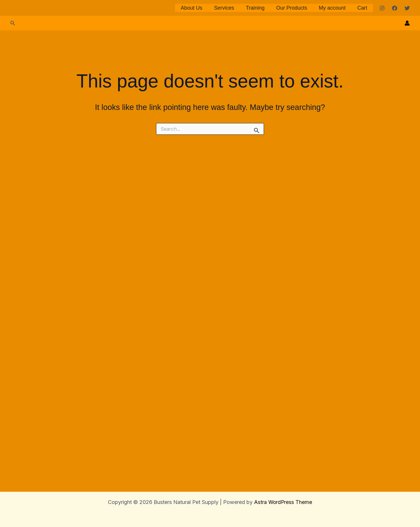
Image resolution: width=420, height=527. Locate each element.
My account (334, 168)
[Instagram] (382, 168)
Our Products (295, 168)
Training (259, 168)
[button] (13, 343)
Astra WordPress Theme (283, 502)
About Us (198, 168)
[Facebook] (395, 168)
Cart (363, 168)
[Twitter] (407, 168)
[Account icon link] (407, 343)
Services (229, 168)
